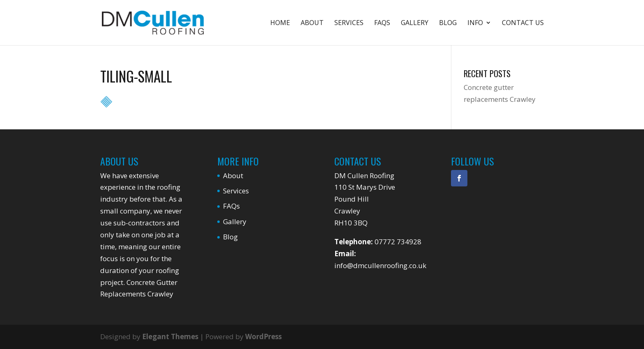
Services (349, 23)
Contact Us (523, 23)
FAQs (382, 23)
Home (280, 23)
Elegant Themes (170, 336)
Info (475, 23)
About (312, 23)
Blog (448, 23)
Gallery (415, 23)
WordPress (263, 336)
